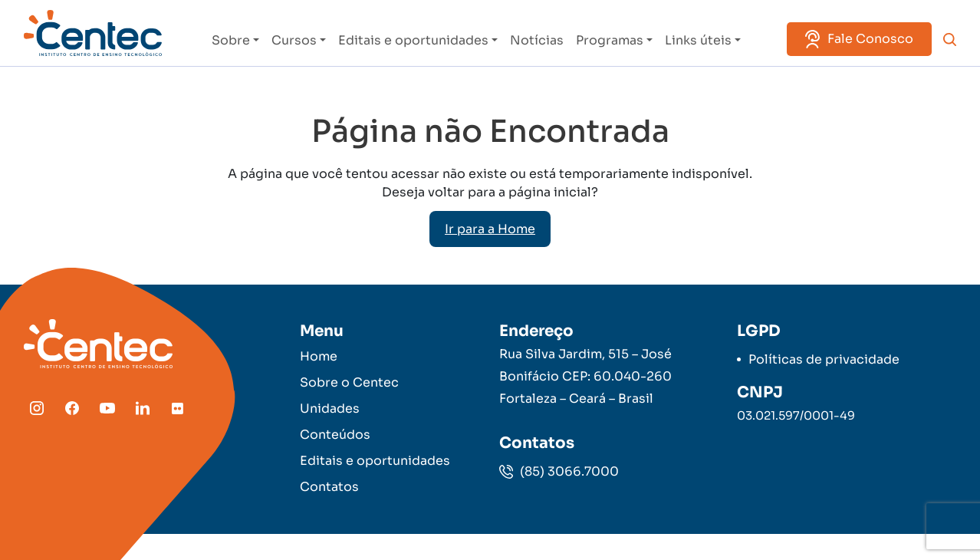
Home (319, 356)
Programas (610, 40)
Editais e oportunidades (413, 40)
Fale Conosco (859, 39)
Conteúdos (335, 435)
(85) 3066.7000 (559, 471)
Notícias (537, 40)
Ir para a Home (490, 229)
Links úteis (698, 40)
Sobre (231, 40)
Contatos (329, 487)
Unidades (330, 408)
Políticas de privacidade (824, 359)
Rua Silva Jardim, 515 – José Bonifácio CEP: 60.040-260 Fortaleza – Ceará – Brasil (585, 376)
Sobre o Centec (349, 382)
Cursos (294, 40)
